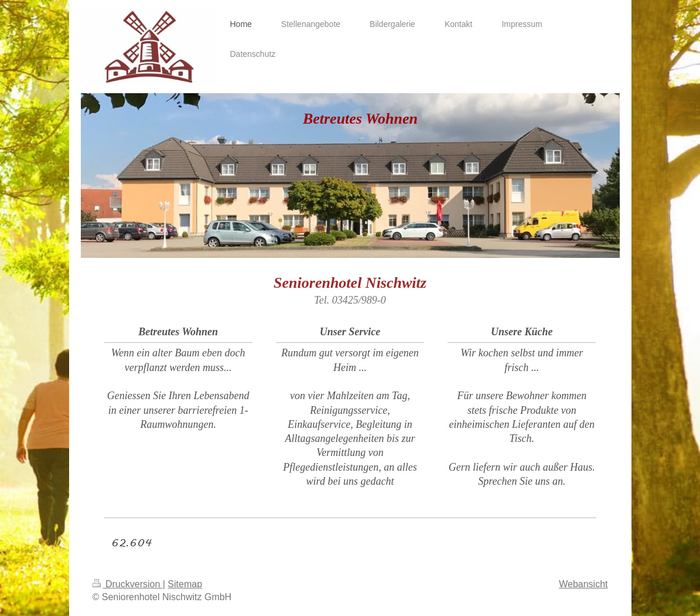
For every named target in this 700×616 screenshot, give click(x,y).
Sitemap (185, 584)
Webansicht (583, 584)
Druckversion (128, 584)
